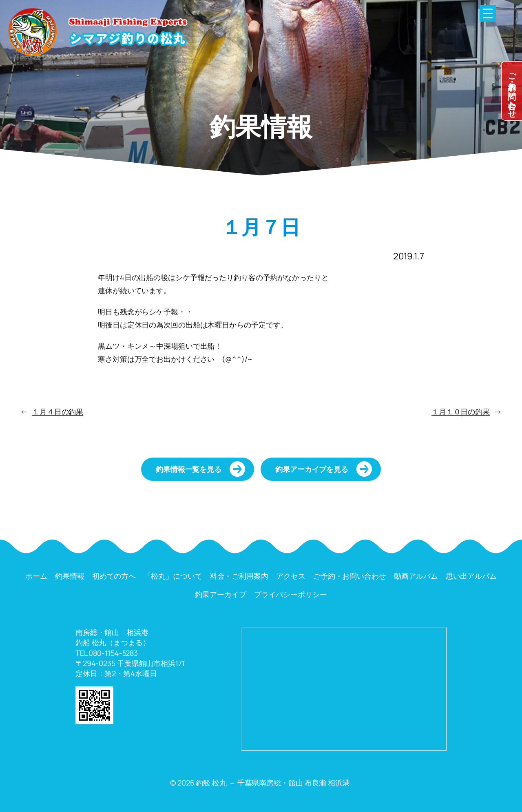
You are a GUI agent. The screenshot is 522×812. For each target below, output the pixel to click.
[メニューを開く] (488, 13)
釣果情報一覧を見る (189, 469)
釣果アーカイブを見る (312, 469)
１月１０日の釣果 (461, 412)
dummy (512, 91)
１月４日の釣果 (58, 412)
